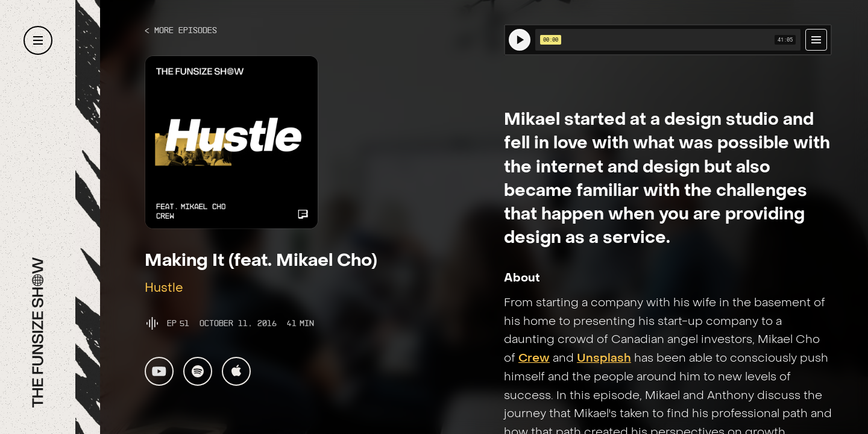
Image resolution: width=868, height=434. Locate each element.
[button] (38, 40)
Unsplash (604, 359)
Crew (534, 359)
